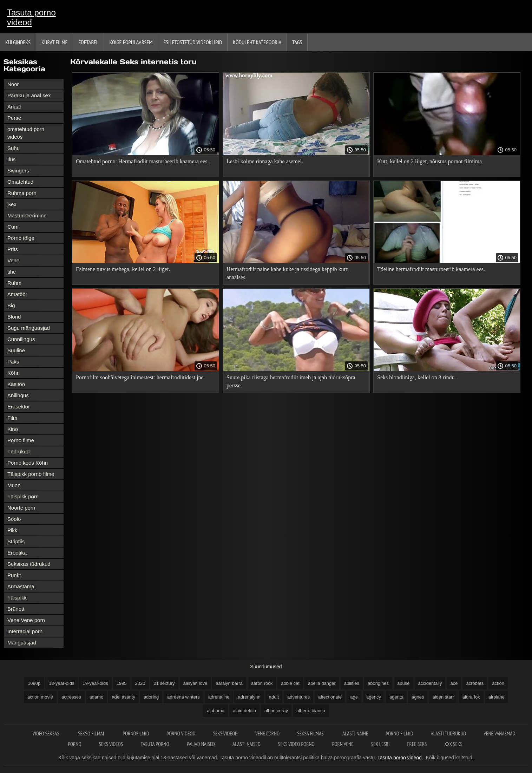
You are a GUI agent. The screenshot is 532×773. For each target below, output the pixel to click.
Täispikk (17, 598)
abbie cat (290, 683)
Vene (13, 260)
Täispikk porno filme (31, 474)
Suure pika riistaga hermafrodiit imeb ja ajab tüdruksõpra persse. (291, 381)
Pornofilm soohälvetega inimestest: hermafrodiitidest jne (140, 377)
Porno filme (21, 440)
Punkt (14, 575)
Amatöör (17, 294)
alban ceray (276, 711)
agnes (418, 697)
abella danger (322, 683)
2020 (140, 683)
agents (396, 697)
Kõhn (14, 373)
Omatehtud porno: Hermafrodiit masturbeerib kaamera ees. (142, 161)
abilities (352, 683)
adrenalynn (249, 697)
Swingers (18, 171)
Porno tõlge (21, 238)
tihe (12, 272)
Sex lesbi (380, 744)
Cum (13, 227)
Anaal (14, 107)
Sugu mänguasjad (29, 328)
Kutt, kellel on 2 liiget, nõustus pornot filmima (429, 161)
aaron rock (262, 683)
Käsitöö (16, 384)
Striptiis (16, 541)
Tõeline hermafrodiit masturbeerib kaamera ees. (431, 269)
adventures (298, 697)
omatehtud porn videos (26, 133)
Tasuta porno (155, 744)
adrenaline (219, 697)
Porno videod (181, 733)
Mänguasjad (22, 643)
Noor (13, 84)
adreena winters (183, 697)
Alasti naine (355, 733)
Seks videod (225, 733)
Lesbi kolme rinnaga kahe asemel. (265, 161)
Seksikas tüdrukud (29, 564)
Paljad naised (201, 744)
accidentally (430, 683)
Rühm (14, 283)
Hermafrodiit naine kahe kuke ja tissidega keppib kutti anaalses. (288, 273)
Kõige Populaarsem (131, 42)
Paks (13, 362)
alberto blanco (311, 711)
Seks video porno (296, 744)
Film (12, 418)
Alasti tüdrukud (448, 733)
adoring (151, 697)
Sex (12, 204)
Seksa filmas (311, 733)
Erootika (17, 553)
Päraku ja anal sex (29, 95)
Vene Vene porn (26, 620)
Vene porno (267, 733)
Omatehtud (20, 182)
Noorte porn (21, 508)
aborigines (378, 683)
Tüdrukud (18, 451)
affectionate (330, 697)
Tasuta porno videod (31, 17)
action (498, 683)
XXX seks (454, 744)
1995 (122, 683)
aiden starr (443, 697)
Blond (14, 317)
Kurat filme (54, 42)
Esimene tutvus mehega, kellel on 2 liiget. (123, 269)
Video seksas (47, 733)
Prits (13, 249)
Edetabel (88, 42)
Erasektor (19, 407)
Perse (14, 118)
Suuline (16, 350)
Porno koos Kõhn (28, 463)
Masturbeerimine (27, 215)
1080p (34, 683)
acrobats (475, 683)
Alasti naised (247, 744)
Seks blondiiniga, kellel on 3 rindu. (416, 377)
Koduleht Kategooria (257, 42)
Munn (14, 485)
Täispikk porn (23, 496)
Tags (297, 42)
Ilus (11, 159)
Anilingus (18, 395)
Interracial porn (25, 631)
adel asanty (123, 697)
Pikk (12, 530)
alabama (216, 711)
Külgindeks (18, 42)
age (354, 697)
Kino (13, 429)
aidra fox (471, 697)
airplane (497, 697)
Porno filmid (399, 733)
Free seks (417, 744)
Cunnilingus (21, 339)
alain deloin (244, 711)
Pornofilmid (136, 733)
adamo (97, 697)
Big (11, 305)
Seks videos (111, 744)
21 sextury (164, 683)
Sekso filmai (91, 733)
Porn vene (343, 744)
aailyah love (195, 683)
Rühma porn (22, 193)
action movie (40, 697)
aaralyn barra (229, 683)
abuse (403, 683)
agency (374, 697)
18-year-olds (61, 683)
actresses (71, 697)
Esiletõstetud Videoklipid (193, 42)
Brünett (16, 609)
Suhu (14, 148)
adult (274, 697)
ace (454, 683)
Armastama (21, 586)
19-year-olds (95, 683)
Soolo (14, 519)
